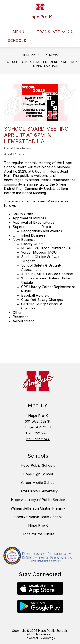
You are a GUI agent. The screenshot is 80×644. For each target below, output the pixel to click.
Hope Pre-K (31, 55)
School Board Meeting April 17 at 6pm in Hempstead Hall (45, 64)
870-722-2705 (38, 433)
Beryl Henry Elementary (38, 491)
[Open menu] (16, 32)
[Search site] (71, 32)
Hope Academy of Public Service (38, 500)
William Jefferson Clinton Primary (38, 508)
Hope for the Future (38, 534)
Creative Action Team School (38, 517)
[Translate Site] (51, 32)
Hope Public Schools (38, 465)
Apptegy (49, 638)
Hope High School (38, 474)
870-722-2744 (38, 439)
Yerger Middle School (38, 483)
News (54, 55)
